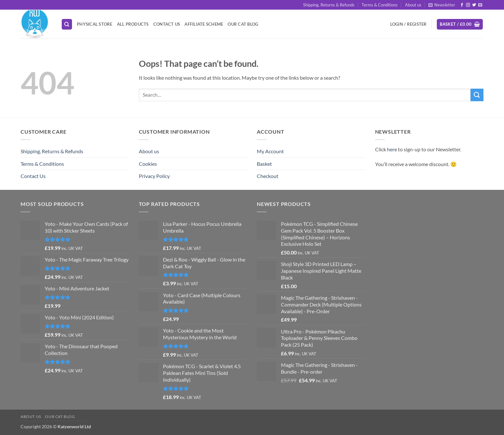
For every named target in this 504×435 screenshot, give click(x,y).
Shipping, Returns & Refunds (329, 5)
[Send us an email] (480, 5)
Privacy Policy (154, 176)
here (392, 149)
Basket (264, 164)
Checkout (268, 176)
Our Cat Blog (243, 24)
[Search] (67, 24)
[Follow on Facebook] (462, 5)
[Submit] (477, 95)
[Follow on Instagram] (468, 5)
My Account (270, 151)
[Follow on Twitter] (474, 5)
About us (413, 5)
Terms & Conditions (380, 5)
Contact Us (167, 24)
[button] (442, 5)
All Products (133, 24)
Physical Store (95, 24)
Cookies (148, 164)
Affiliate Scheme (204, 24)
